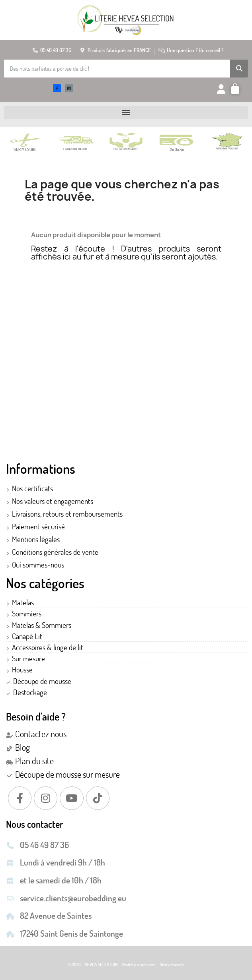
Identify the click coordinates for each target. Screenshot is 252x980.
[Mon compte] (221, 89)
